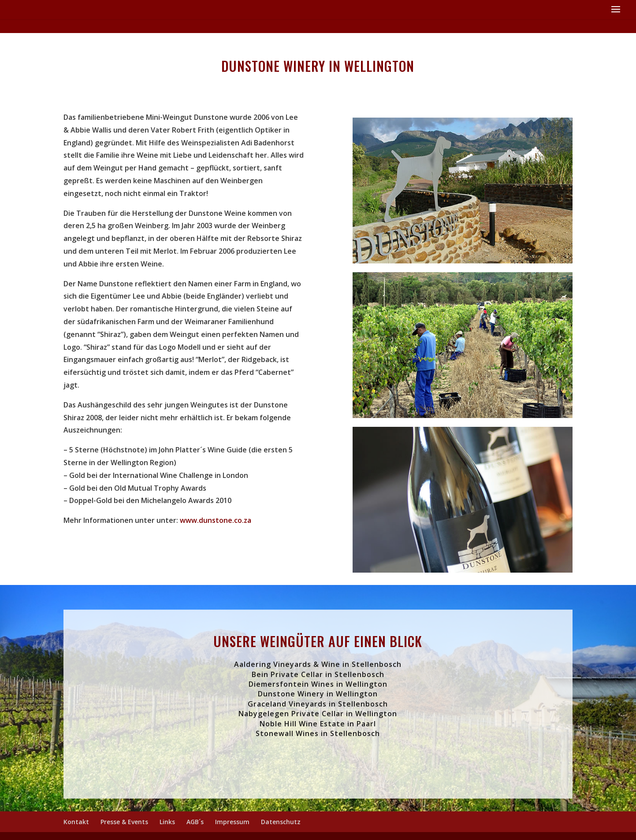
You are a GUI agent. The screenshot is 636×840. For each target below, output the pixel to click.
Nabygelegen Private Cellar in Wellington (318, 714)
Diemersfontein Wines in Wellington (318, 684)
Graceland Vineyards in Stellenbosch (318, 704)
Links (167, 822)
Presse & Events (124, 822)
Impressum (232, 822)
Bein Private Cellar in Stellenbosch (318, 674)
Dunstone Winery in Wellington (318, 694)
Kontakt (76, 822)
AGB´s (195, 822)
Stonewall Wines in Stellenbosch (318, 733)
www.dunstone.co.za (216, 520)
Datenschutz (281, 822)
